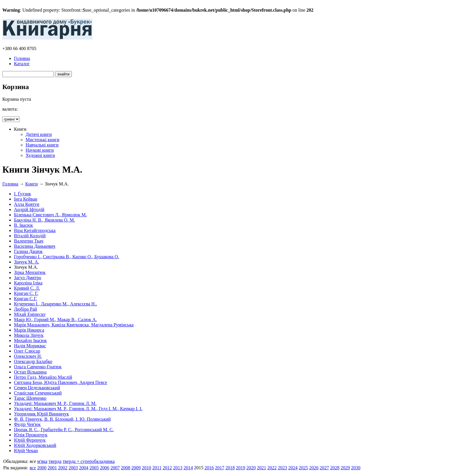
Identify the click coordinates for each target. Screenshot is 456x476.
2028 (335, 468)
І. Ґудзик (23, 194)
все (33, 468)
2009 (136, 468)
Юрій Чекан (26, 451)
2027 (324, 468)
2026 (314, 468)
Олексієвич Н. (28, 356)
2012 (167, 468)
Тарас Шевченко (30, 398)
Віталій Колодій (30, 236)
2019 (241, 468)
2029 (345, 468)
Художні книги (40, 155)
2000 (42, 468)
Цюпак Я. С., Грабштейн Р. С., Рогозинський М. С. (64, 430)
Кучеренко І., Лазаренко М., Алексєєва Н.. (56, 304)
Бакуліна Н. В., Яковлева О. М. (44, 220)
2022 (272, 468)
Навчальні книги (42, 145)
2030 (356, 468)
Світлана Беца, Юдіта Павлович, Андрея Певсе (60, 382)
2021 (261, 468)
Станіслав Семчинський (38, 393)
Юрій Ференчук (30, 440)
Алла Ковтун (27, 204)
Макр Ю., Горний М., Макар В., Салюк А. (55, 320)
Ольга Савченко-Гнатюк (38, 367)
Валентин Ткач (29, 241)
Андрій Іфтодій (29, 209)
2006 (105, 468)
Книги (32, 184)
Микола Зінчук (29, 335)
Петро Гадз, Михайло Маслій (43, 377)
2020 (251, 468)
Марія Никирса (29, 330)
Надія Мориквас (30, 346)
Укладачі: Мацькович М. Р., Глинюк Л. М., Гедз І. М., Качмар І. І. (78, 409)
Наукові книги (40, 150)
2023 (282, 468)
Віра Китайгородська (35, 230)
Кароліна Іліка (28, 283)
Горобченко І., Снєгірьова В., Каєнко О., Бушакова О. (67, 257)
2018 (230, 468)
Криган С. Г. (26, 293)
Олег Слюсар (27, 351)
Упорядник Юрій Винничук (41, 414)
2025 (303, 468)
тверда (55, 461)
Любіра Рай (25, 309)
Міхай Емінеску (30, 314)
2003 (73, 468)
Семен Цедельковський (37, 388)
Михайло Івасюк (30, 340)
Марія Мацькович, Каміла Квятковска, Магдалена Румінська (74, 325)
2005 (94, 468)
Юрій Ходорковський (35, 445)
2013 (178, 468)
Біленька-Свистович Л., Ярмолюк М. (50, 215)
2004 (84, 468)
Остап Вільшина (30, 372)
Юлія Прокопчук (31, 435)
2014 (188, 468)
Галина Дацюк (28, 251)
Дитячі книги (39, 134)
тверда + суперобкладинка (89, 461)
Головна (22, 58)
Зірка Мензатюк (30, 272)
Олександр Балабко (33, 361)
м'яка (42, 461)
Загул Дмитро (28, 278)
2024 (293, 468)
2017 (220, 468)
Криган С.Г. (26, 299)
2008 (126, 468)
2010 (147, 468)
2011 (157, 468)
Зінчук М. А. (27, 262)
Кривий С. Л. (27, 288)
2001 (52, 468)
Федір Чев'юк (27, 424)
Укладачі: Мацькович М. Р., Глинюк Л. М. (55, 403)
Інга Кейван (26, 199)
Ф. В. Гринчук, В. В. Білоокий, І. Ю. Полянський (62, 419)
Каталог (22, 64)
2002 (63, 468)
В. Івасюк (23, 225)
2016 (209, 468)
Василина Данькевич (35, 246)
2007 (115, 468)
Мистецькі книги (42, 140)
